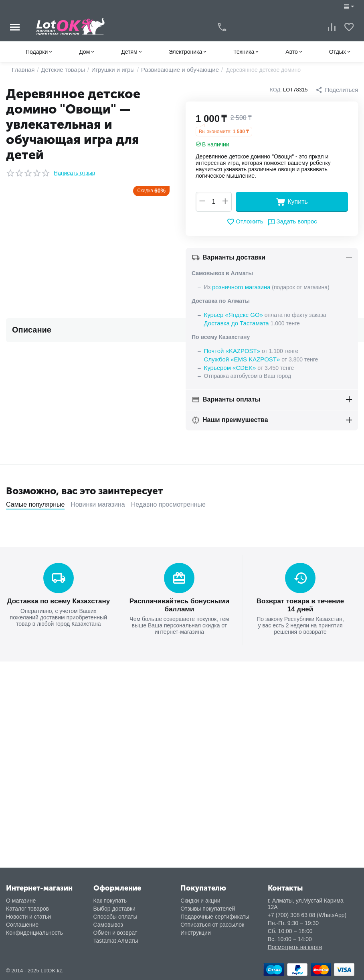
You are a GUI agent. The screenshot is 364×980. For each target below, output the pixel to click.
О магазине (21, 901)
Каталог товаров (27, 909)
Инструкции (196, 933)
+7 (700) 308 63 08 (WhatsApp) (307, 915)
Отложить (246, 222)
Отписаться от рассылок (212, 925)
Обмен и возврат (115, 933)
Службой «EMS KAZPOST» (240, 357)
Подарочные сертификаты (215, 917)
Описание (32, 330)
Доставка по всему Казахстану (59, 598)
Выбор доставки (114, 909)
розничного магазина (239, 287)
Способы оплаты (115, 917)
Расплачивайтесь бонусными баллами (180, 602)
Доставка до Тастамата (235, 322)
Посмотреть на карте (295, 947)
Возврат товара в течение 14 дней (300, 602)
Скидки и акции (200, 901)
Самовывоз (108, 925)
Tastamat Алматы (116, 941)
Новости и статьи (28, 917)
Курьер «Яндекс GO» (232, 314)
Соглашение (22, 925)
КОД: (278, 90)
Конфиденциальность (34, 933)
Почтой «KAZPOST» (231, 349)
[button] (338, 90)
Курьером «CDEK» (228, 365)
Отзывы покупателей (208, 909)
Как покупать (110, 901)
